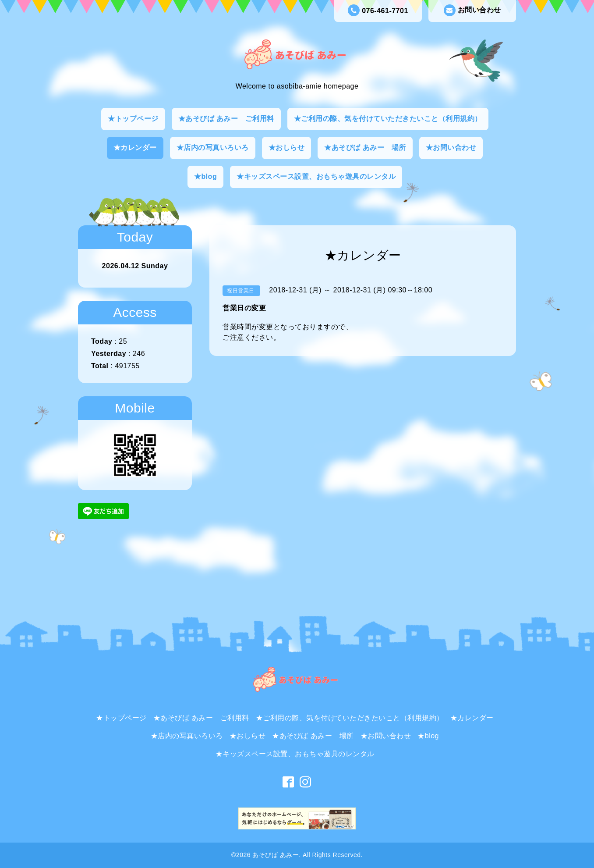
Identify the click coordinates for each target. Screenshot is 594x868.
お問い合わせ (472, 10)
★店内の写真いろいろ (213, 148)
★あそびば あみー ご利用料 (226, 119)
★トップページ (133, 119)
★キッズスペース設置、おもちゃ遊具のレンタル (316, 176)
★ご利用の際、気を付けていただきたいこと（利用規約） (388, 119)
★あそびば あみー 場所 (365, 148)
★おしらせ (287, 148)
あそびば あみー (276, 855)
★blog (205, 176)
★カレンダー (135, 148)
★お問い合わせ (451, 148)
